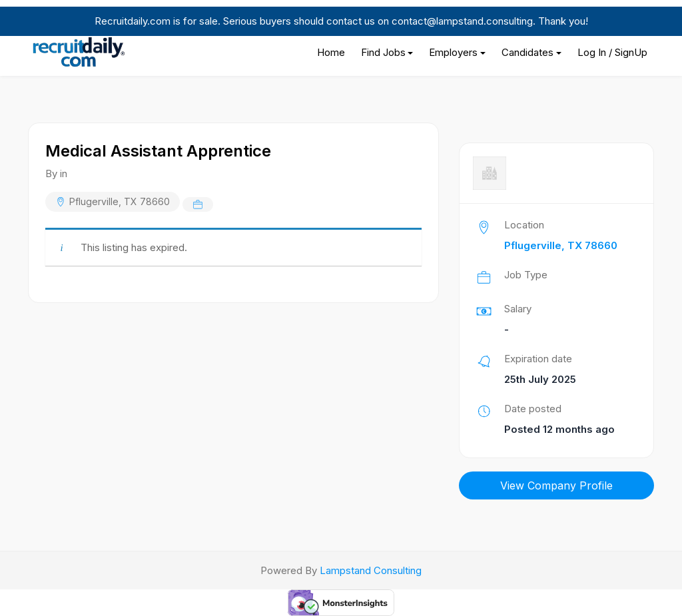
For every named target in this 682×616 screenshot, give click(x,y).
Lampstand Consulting (371, 570)
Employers (453, 52)
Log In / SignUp (612, 52)
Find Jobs (383, 52)
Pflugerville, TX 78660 (120, 201)
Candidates (527, 52)
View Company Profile (556, 485)
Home (331, 52)
